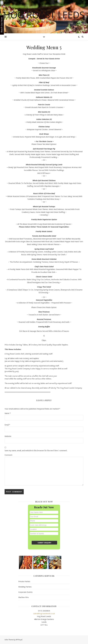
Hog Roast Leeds (44, 15)
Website (8, 436)
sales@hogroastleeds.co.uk (44, 613)
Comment (8, 455)
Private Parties (24, 581)
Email (7, 425)
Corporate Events (25, 592)
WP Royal (19, 640)
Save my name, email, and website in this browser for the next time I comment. (36, 450)
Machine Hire (23, 597)
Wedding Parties (25, 587)
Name (8, 413)
